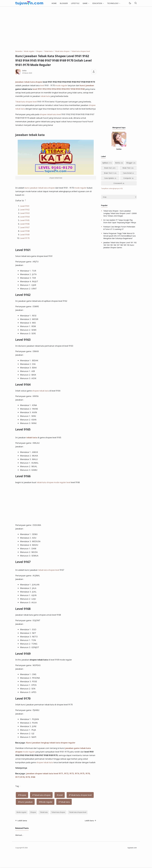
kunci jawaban (87, 85)
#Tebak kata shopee (41, 795)
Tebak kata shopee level (78, 812)
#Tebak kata (64, 802)
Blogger (129, 163)
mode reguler (61, 85)
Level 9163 (25, 213)
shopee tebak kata (48, 114)
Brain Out (108, 168)
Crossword (118, 183)
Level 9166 (25, 224)
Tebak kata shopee (24, 102)
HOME (54, 3)
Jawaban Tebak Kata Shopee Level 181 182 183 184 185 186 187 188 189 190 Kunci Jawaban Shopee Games (120, 245)
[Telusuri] (136, 3)
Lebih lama (21, 821)
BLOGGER (64, 3)
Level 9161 (25, 206)
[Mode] (130, 3)
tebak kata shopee (45, 482)
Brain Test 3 (109, 173)
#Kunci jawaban (25, 802)
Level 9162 (25, 210)
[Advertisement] (76, 28)
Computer (127, 178)
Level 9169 (25, 235)
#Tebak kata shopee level (80, 795)
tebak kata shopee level (49, 570)
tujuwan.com (132, 848)
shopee (92, 105)
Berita (118, 163)
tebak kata (45, 96)
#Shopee (22, 795)
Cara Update (109, 178)
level (42, 85)
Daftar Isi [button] (21, 200)
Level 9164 (25, 217)
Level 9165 (25, 220)
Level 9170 (25, 238)
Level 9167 (25, 227)
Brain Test (127, 168)
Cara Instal (127, 173)
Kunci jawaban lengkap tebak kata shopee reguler (51, 743)
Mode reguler (22, 812)
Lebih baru (90, 821)
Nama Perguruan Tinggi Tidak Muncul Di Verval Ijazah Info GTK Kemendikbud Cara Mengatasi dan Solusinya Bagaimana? (119, 236)
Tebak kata (44, 812)
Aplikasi (105, 163)
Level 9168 (25, 231)
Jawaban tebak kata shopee (29, 82)
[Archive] (119, 197)
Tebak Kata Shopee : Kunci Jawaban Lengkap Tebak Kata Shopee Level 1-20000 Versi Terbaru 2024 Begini (120, 213)
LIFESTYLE (75, 3)
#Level (60, 795)
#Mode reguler (46, 802)
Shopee (33, 812)
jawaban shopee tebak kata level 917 (44, 773)
